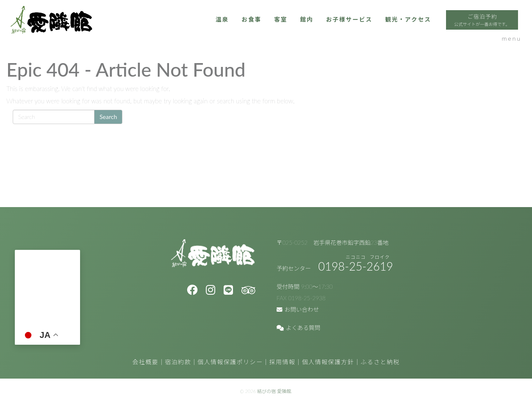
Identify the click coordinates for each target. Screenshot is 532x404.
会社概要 (145, 362)
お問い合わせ (298, 310)
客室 (229, 28)
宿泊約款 (178, 362)
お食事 (198, 28)
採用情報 (283, 362)
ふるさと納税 (380, 362)
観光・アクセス (366, 28)
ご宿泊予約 (446, 29)
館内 (256, 28)
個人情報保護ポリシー (230, 362)
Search (108, 117)
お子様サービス (302, 28)
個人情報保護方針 (328, 362)
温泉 (168, 28)
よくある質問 (298, 328)
